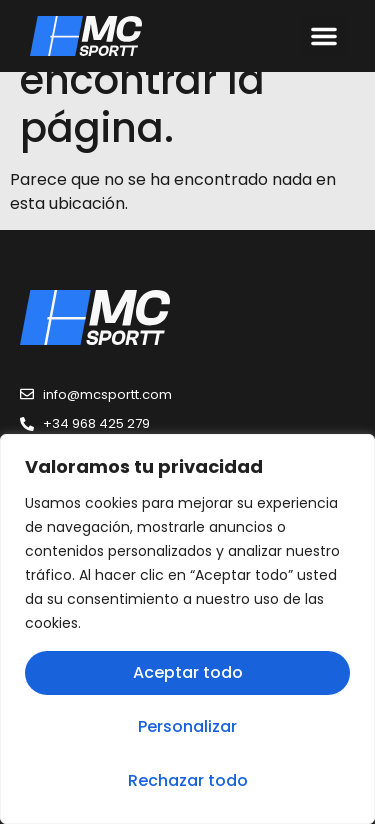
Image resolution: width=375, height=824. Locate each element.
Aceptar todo (188, 672)
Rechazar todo (188, 780)
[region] (187, 629)
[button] (324, 36)
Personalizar (187, 726)
